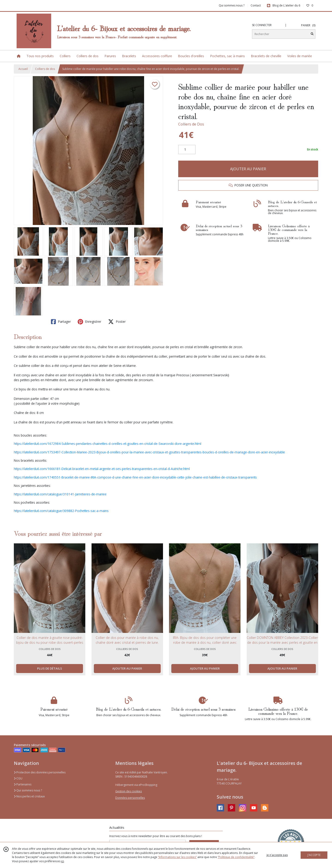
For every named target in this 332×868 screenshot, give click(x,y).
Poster (117, 322)
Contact (256, 5)
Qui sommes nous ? (28, 790)
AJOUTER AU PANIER (248, 169)
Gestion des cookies (129, 791)
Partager (61, 322)
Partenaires (23, 784)
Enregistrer (89, 322)
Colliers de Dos (191, 124)
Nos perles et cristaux (29, 796)
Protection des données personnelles (40, 772)
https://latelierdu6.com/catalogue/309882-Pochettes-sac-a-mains (61, 511)
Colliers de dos (45, 69)
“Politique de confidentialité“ (236, 857)
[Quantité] (187, 150)
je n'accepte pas (277, 855)
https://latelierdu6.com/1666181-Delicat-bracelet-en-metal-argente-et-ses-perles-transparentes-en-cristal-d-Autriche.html (102, 469)
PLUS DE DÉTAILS (50, 668)
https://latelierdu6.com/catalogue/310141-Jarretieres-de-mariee (60, 494)
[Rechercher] (312, 34)
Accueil (23, 69)
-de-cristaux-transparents (239, 477)
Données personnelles (130, 798)
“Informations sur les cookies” (177, 857)
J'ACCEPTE (314, 855)
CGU (18, 778)
